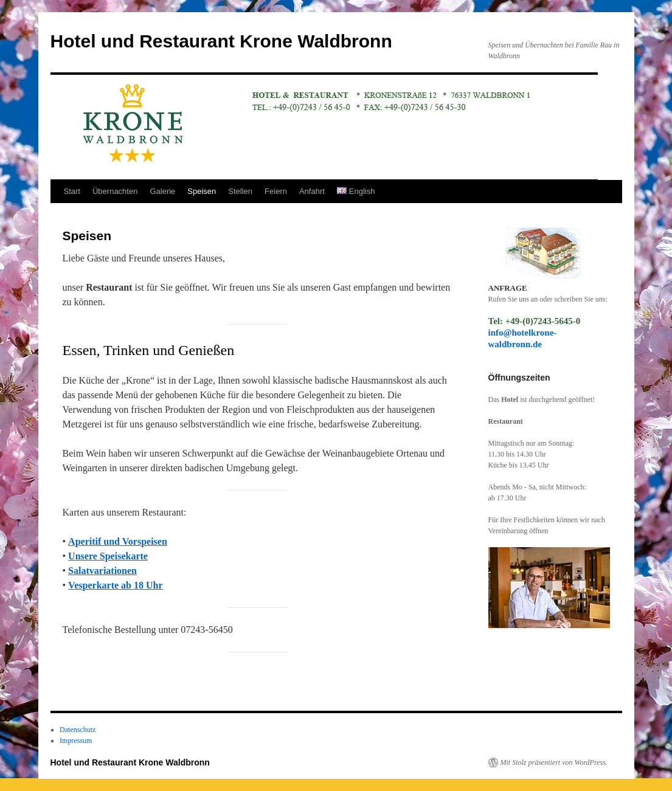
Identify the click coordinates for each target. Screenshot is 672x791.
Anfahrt (312, 191)
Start (72, 191)
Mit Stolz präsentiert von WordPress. (554, 762)
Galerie (162, 191)
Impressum (76, 741)
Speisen (202, 191)
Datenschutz (78, 730)
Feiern (276, 191)
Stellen (240, 191)
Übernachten (115, 191)
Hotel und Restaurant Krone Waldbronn (221, 41)
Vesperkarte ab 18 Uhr (115, 585)
